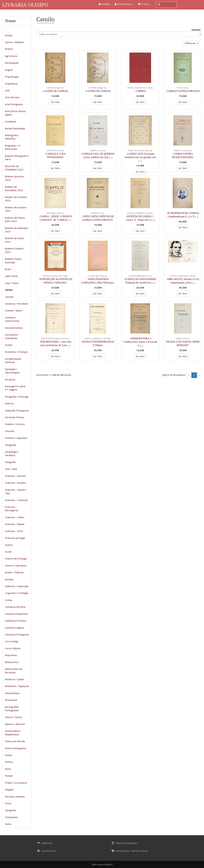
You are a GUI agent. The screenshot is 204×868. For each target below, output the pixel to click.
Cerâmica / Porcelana (17, 304)
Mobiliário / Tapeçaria (17, 686)
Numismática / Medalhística (13, 733)
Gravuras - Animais (15, 476)
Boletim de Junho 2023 (14, 178)
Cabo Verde (11, 276)
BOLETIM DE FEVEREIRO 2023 (14, 168)
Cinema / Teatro (14, 310)
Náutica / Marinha (15, 724)
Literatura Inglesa (14, 628)
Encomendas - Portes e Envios (130, 851)
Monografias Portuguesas (12, 709)
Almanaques (12, 63)
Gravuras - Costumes (16, 500)
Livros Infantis (13, 648)
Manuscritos (12, 662)
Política (9, 762)
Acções (9, 35)
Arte (7, 90)
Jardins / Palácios (14, 572)
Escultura (10, 379)
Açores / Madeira (14, 42)
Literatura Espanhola (16, 614)
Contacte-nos (47, 851)
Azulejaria (10, 121)
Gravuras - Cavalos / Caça (16, 491)
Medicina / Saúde (14, 679)
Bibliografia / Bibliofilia (12, 137)
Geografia (10, 462)
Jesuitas (9, 579)
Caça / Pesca (12, 283)
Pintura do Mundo (15, 741)
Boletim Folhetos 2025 (14, 250)
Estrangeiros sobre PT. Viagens (15, 388)
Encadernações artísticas (13, 360)
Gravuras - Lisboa (15, 517)
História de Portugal (16, 558)
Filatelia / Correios (15, 424)
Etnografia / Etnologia (17, 397)
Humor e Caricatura (16, 565)
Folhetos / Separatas (16, 438)
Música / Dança (13, 717)
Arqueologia (12, 77)
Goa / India (11, 469)
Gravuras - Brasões (15, 483)
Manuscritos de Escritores (13, 671)
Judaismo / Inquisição (17, 586)
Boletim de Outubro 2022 (16, 199)
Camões (9, 297)
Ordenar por (192, 43)
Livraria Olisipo (25, 5)
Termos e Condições (124, 843)
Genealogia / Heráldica (12, 453)
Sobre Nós (45, 843)
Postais (9, 776)
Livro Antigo (12, 641)
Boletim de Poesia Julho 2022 (15, 219)
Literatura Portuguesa (17, 634)
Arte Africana (12, 97)
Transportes (11, 817)
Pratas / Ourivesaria (16, 783)
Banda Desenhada (15, 128)
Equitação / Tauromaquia (12, 371)
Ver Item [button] (55, 102)
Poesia (9, 755)
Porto (8, 769)
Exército (9, 403)
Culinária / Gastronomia (12, 319)
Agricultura (11, 56)
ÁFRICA (9, 49)
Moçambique (12, 693)
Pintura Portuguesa (15, 748)
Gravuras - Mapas (15, 524)
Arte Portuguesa (14, 104)
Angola (9, 70)
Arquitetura (11, 84)
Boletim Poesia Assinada (13, 260)
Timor (8, 803)
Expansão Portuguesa (17, 410)
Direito (9, 345)
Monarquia (11, 700)
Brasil (8, 269)
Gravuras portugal (15, 538)
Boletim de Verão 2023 (14, 240)
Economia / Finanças (16, 352)
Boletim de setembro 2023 (16, 230)
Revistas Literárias (15, 797)
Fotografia (11, 445)
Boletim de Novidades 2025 (14, 188)
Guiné (8, 552)
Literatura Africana (15, 607)
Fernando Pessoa (14, 417)
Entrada (104, 4)
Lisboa (9, 600)
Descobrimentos (14, 328)
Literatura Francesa (15, 621)
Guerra (9, 545)
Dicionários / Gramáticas (12, 336)
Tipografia (10, 810)
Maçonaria (11, 655)
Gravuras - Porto (14, 531)
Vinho (8, 824)
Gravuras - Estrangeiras (12, 509)
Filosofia (10, 431)
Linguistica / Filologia (16, 593)
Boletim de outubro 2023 (16, 209)
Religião (9, 790)
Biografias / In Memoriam (13, 147)
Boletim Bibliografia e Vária (17, 158)
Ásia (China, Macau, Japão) (16, 113)
